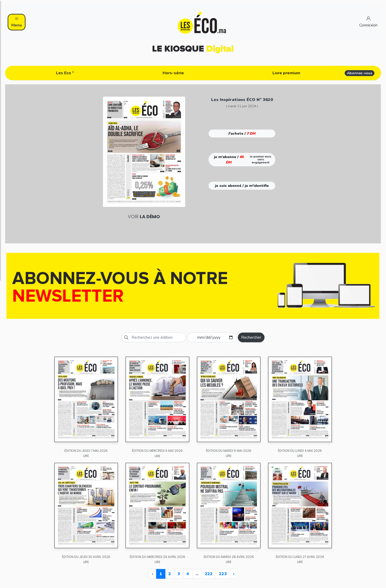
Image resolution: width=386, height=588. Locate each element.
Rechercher (251, 337)
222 (209, 574)
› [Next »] (234, 574)
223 (223, 574)
